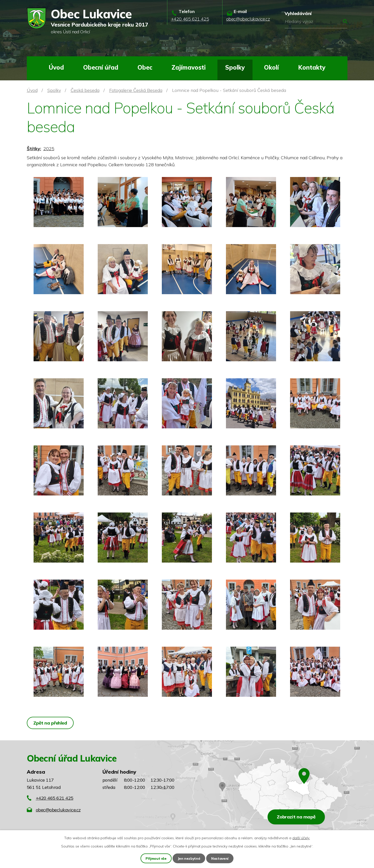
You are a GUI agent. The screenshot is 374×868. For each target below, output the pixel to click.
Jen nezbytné (189, 858)
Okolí (271, 67)
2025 (49, 149)
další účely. (301, 838)
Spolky (235, 67)
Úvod (56, 67)
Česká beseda (85, 90)
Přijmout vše (156, 858)
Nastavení (220, 858)
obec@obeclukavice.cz (58, 810)
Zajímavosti (189, 67)
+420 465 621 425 (55, 798)
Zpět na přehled (51, 723)
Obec (145, 67)
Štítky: (34, 149)
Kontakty (312, 67)
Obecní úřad (101, 67)
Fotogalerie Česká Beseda (136, 90)
